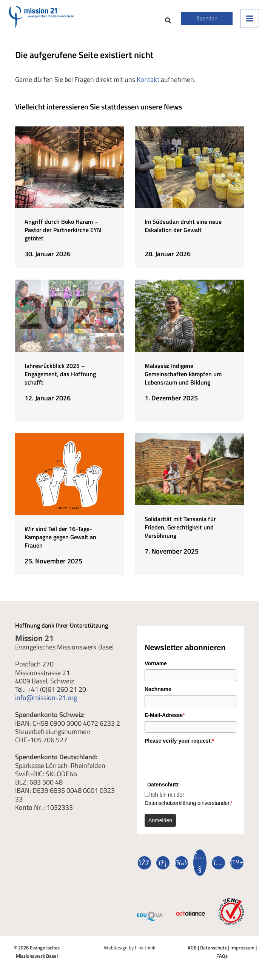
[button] (168, 21)
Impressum (242, 947)
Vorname (156, 663)
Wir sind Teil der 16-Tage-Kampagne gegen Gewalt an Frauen (60, 536)
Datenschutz (214, 947)
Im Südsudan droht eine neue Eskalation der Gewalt (183, 226)
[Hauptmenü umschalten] (250, 18)
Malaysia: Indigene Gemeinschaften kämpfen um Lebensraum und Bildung (183, 374)
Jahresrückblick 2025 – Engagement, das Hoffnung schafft (60, 374)
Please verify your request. (179, 740)
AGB (192, 947)
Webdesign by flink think (129, 947)
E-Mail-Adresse (165, 714)
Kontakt (148, 79)
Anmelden (160, 820)
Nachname (158, 688)
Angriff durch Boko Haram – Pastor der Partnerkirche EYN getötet (63, 230)
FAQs (222, 955)
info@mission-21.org (46, 697)
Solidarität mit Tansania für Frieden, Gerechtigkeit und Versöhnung (180, 526)
